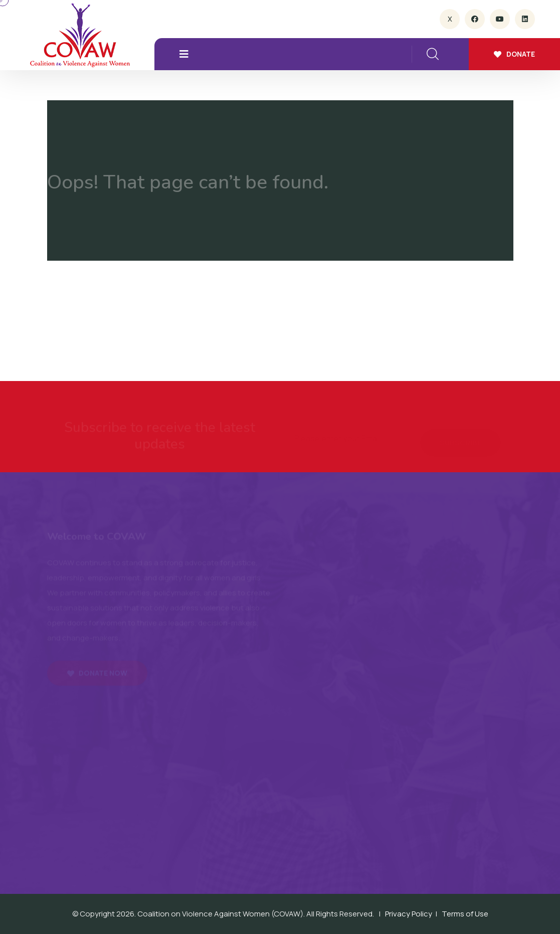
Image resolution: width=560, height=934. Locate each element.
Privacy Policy (409, 914)
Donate (514, 54)
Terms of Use (465, 914)
